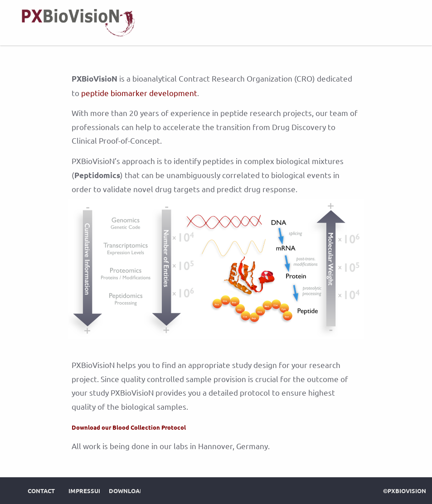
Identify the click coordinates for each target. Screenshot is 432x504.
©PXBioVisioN (405, 491)
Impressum (86, 491)
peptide (95, 93)
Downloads (128, 491)
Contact (41, 491)
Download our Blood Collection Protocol (129, 427)
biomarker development (154, 93)
